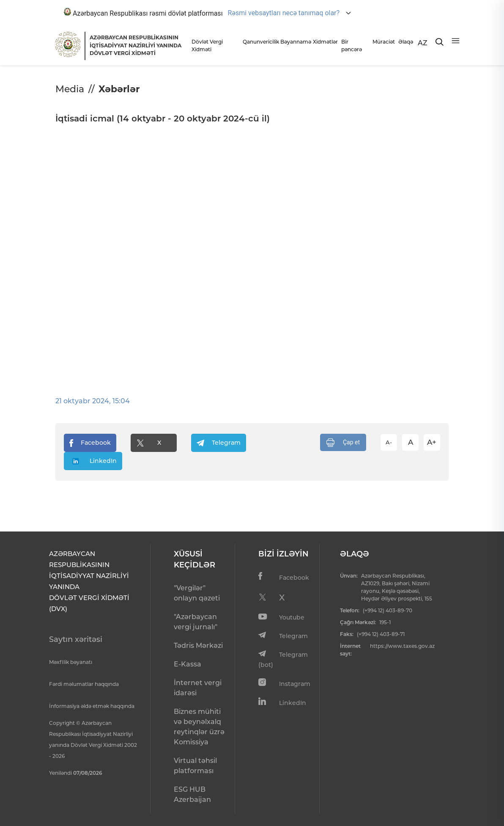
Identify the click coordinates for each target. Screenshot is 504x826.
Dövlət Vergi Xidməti (207, 45)
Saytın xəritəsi (76, 639)
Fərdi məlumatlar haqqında (84, 684)
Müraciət (383, 42)
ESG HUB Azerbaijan (192, 794)
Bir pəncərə (352, 45)
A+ (432, 442)
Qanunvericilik (259, 42)
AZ (423, 43)
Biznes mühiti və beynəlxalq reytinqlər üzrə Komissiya (199, 727)
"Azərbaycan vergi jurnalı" (196, 622)
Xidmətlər (325, 42)
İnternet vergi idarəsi (198, 688)
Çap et (343, 443)
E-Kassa (188, 664)
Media (70, 89)
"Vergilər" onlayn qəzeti (197, 593)
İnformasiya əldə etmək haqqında (92, 706)
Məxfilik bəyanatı (71, 662)
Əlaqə (406, 42)
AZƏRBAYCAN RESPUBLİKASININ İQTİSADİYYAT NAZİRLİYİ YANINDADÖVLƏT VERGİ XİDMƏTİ (136, 45)
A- (389, 442)
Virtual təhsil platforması (195, 766)
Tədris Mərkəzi (198, 646)
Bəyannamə (294, 42)
